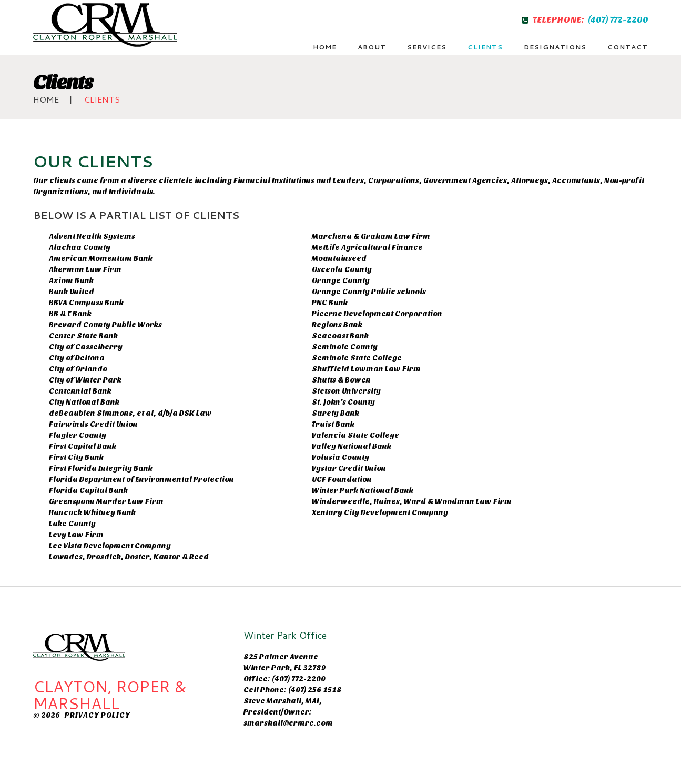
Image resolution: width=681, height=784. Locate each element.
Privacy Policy (97, 715)
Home (46, 99)
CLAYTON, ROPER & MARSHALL (110, 695)
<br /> (472, 662)
